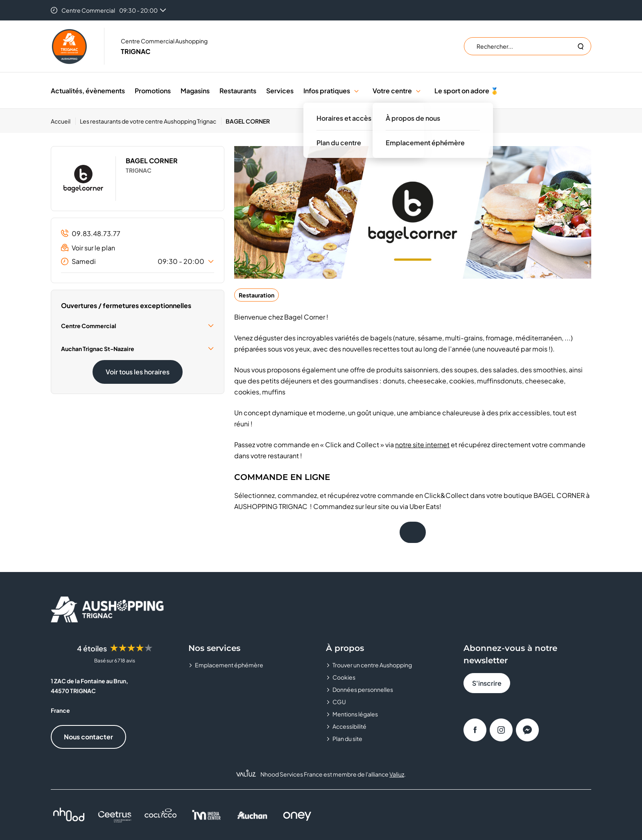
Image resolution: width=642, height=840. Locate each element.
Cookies (344, 677)
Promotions (153, 91)
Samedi (138, 261)
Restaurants (238, 91)
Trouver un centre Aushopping (372, 665)
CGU (339, 702)
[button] (356, 91)
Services (280, 91)
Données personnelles (363, 689)
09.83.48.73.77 (91, 233)
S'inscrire (487, 683)
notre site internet (422, 445)
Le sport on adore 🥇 (467, 91)
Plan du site (347, 739)
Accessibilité (349, 726)
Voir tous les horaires (138, 372)
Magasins (195, 91)
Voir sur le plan (88, 248)
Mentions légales (355, 714)
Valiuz (397, 774)
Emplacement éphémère (229, 665)
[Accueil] (63, 121)
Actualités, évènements (88, 91)
